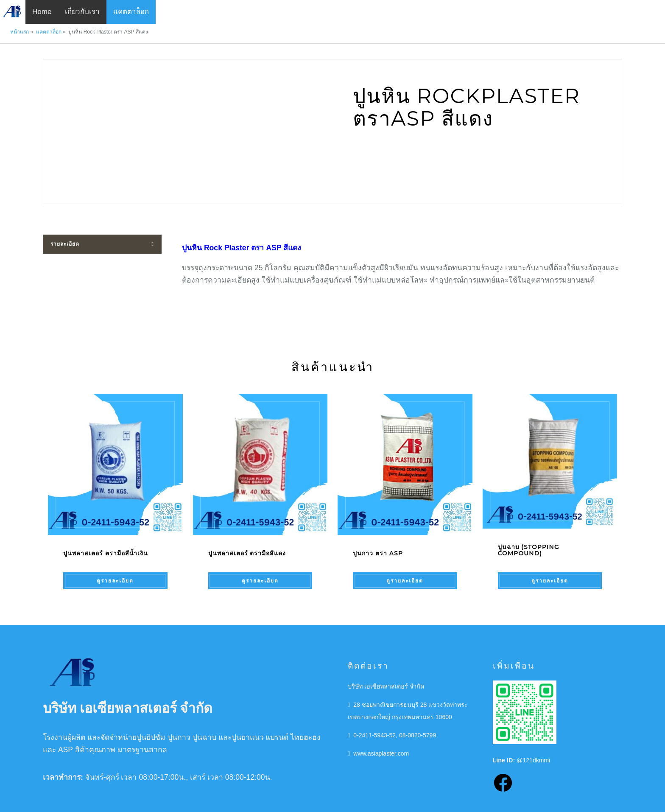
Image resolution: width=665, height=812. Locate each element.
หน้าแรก (20, 32)
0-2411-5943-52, (376, 728)
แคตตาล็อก (131, 12)
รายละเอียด (65, 244)
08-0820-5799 (419, 728)
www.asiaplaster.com (382, 746)
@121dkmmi (534, 753)
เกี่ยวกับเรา (82, 12)
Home (42, 12)
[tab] (102, 244)
